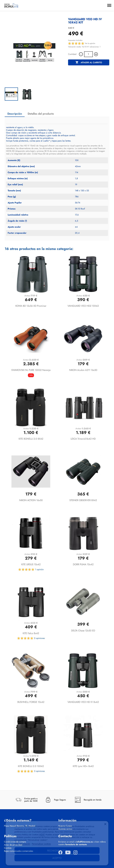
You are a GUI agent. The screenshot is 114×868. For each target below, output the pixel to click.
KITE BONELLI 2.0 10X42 (31, 766)
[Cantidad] (88, 54)
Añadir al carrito (89, 63)
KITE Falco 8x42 (31, 633)
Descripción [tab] (15, 114)
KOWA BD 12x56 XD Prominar (31, 306)
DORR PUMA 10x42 (83, 564)
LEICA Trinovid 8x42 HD (83, 439)
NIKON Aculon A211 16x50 (83, 370)
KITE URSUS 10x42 (31, 564)
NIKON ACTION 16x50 (31, 500)
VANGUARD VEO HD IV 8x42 (83, 702)
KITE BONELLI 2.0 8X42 (31, 439)
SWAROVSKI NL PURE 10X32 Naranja (31, 370)
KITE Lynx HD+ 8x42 (83, 766)
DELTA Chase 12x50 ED (83, 631)
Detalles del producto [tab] (41, 114)
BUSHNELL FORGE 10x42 (31, 702)
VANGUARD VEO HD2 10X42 (83, 306)
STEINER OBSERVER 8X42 (83, 500)
